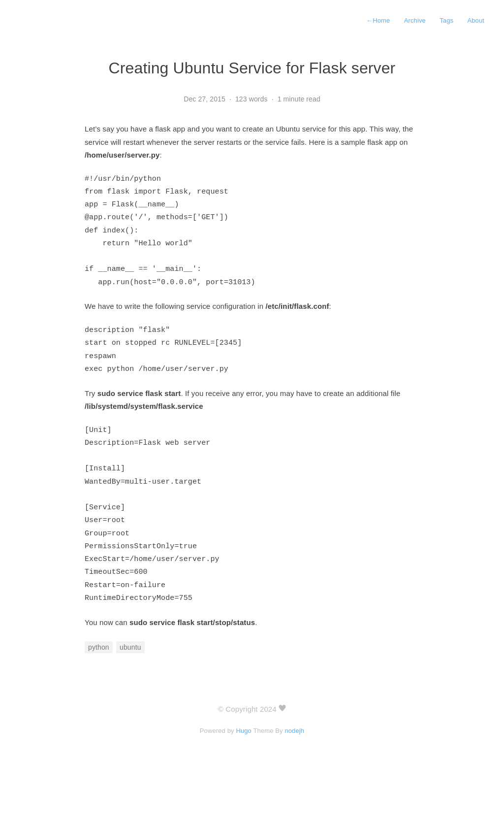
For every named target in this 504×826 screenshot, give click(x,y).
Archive (415, 20)
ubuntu (130, 687)
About (476, 20)
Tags (446, 20)
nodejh (294, 771)
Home (378, 20)
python (99, 687)
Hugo (244, 771)
